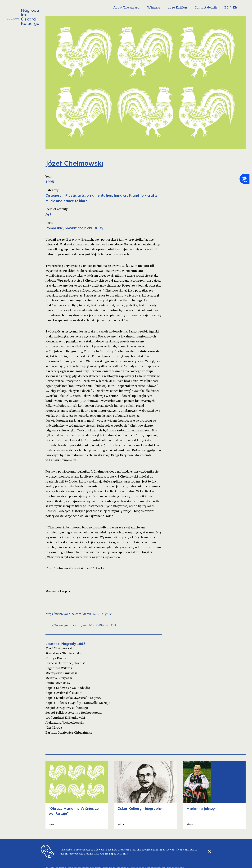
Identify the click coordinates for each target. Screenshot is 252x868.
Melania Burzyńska (59, 678)
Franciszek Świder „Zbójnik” (65, 663)
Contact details (213, 8)
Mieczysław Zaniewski (61, 673)
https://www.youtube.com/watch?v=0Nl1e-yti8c (79, 614)
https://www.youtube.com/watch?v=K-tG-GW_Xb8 (81, 625)
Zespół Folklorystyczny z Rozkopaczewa (74, 713)
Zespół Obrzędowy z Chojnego (67, 708)
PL (233, 8)
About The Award (133, 8)
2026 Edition (184, 8)
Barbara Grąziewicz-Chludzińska (69, 733)
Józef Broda (54, 728)
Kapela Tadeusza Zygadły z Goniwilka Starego (78, 703)
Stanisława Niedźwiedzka (63, 654)
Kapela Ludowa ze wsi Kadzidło (68, 688)
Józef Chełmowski (59, 649)
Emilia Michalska (58, 683)
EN (242, 8)
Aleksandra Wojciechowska (65, 723)
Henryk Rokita (56, 659)
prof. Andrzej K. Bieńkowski (65, 718)
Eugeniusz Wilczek (59, 668)
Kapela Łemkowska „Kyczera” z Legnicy (73, 698)
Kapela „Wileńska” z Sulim (64, 693)
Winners (160, 8)
